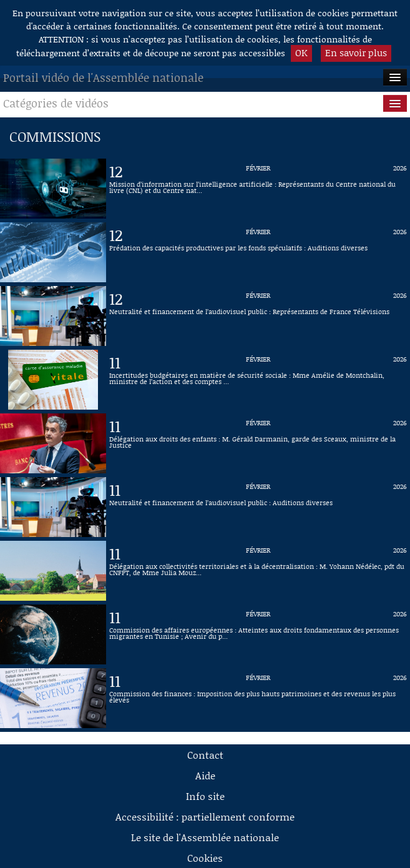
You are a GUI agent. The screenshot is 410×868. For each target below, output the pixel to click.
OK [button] (301, 52)
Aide (205, 775)
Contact (205, 755)
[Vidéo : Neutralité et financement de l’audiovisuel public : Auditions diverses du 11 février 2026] (258, 507)
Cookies (205, 858)
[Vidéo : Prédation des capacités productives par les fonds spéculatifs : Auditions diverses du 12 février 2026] (258, 252)
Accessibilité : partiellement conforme (205, 816)
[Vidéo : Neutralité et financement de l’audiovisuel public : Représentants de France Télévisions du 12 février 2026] (258, 316)
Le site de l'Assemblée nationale (205, 837)
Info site (205, 796)
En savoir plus (356, 52)
